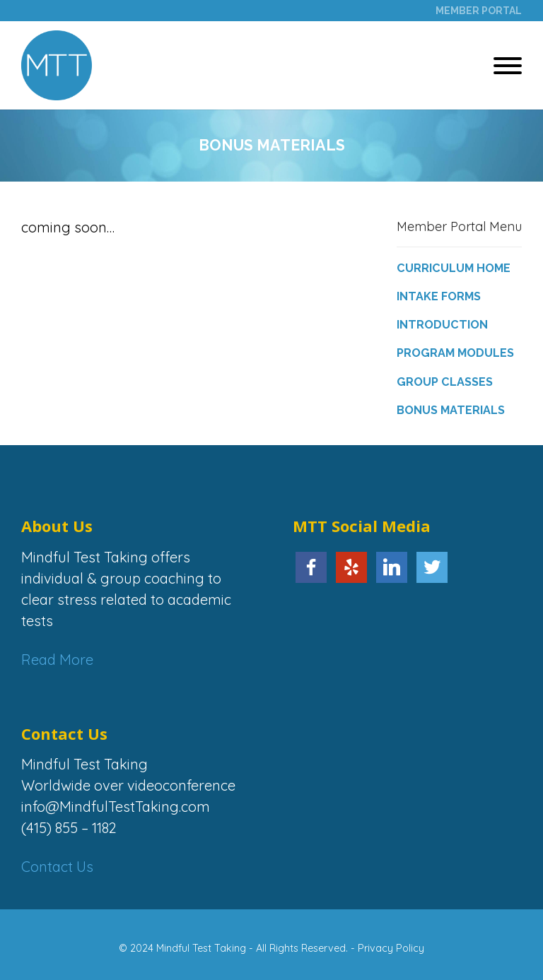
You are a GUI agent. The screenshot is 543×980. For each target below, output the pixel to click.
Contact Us (57, 867)
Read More (57, 660)
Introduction (442, 325)
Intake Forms (439, 296)
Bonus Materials (451, 410)
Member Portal (479, 11)
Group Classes (445, 382)
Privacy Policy (391, 948)
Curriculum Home (454, 268)
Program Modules (455, 353)
